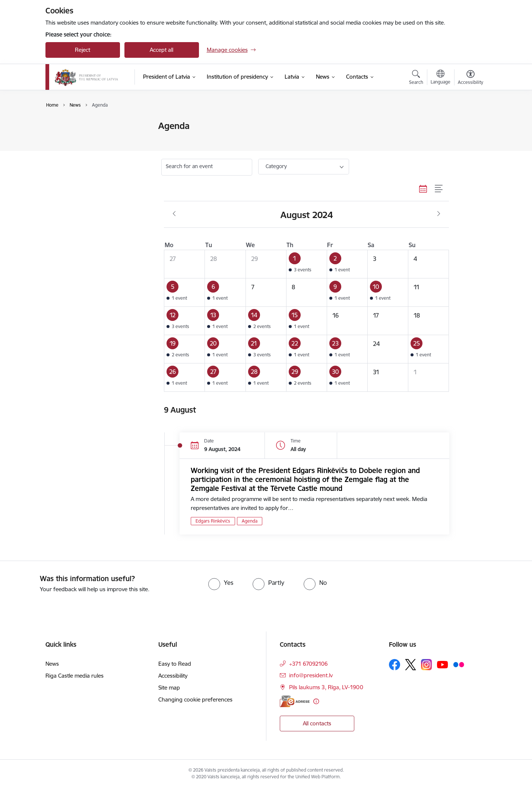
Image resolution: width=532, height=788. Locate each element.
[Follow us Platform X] (411, 665)
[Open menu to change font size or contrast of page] (471, 78)
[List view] (439, 189)
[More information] (316, 701)
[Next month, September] (439, 214)
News (60, 127)
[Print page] (468, 123)
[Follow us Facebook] (395, 665)
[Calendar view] (423, 189)
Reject (83, 50)
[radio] (221, 583)
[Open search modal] (416, 78)
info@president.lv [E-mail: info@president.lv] (311, 675)
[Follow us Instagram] (427, 664)
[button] (306, 264)
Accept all (161, 50)
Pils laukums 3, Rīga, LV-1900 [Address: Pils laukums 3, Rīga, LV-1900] (326, 687)
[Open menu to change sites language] (441, 78)
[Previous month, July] (174, 214)
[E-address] (295, 701)
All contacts (317, 723)
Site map (169, 688)
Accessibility (173, 676)
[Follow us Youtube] (443, 664)
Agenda (63, 139)
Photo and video (74, 152)
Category (276, 166)
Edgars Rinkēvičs (213, 521)
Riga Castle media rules (75, 676)
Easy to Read (175, 664)
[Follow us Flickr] (459, 664)
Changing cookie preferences (195, 699)
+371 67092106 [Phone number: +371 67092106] (308, 664)
